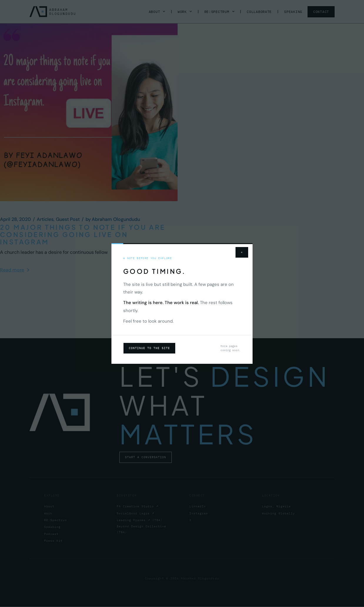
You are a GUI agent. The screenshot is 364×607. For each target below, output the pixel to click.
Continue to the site (149, 348)
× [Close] (242, 252)
